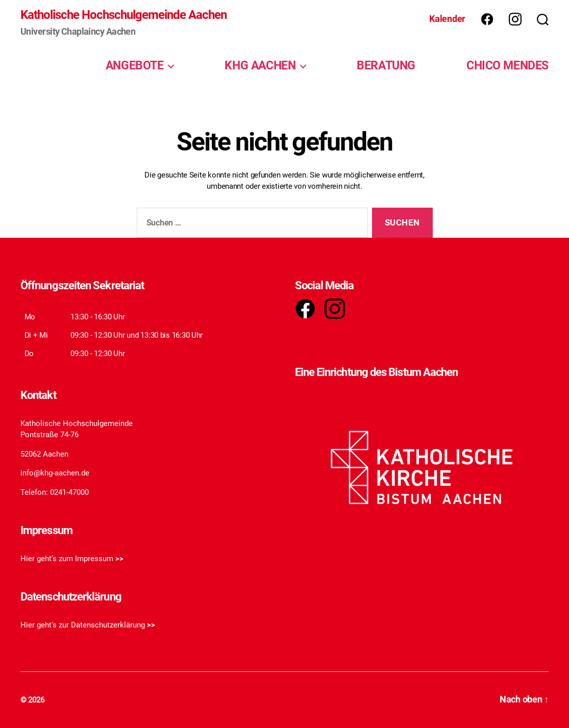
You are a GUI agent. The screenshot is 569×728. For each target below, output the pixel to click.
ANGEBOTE (135, 65)
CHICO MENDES (508, 65)
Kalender (447, 19)
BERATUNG (386, 65)
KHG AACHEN (260, 65)
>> (119, 559)
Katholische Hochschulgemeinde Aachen (123, 15)
